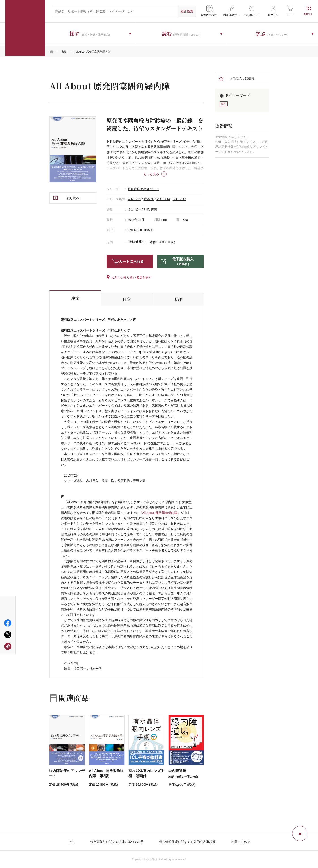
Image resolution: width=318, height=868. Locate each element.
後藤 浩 (149, 198)
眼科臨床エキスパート (143, 187)
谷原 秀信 (163, 198)
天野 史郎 (179, 198)
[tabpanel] (73, 148)
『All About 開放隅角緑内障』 (160, 511)
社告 (71, 840)
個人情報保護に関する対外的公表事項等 (187, 840)
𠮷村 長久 (134, 198)
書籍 (64, 50)
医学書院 (25, 28)
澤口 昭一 (134, 208)
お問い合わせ (241, 840)
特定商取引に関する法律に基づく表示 (117, 840)
